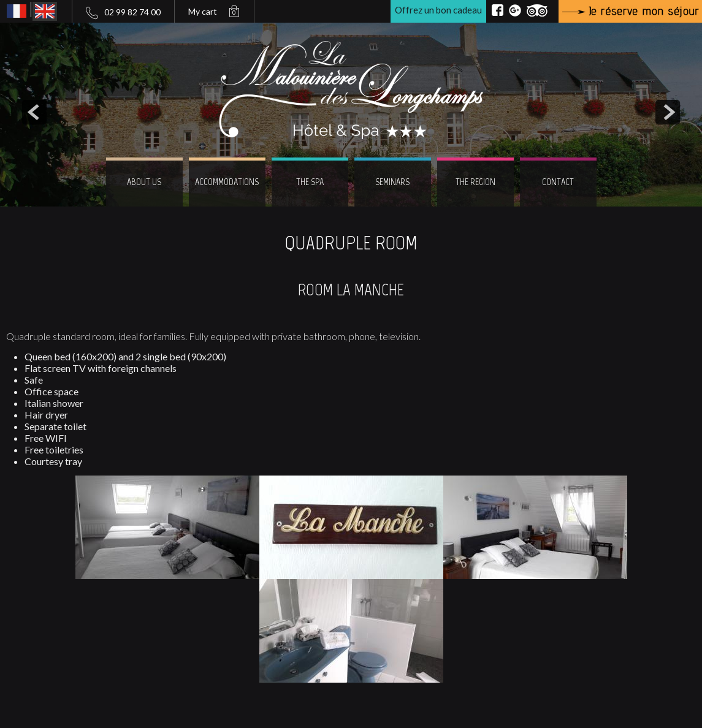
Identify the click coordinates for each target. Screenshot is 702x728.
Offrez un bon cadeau (438, 10)
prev (34, 112)
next (668, 112)
